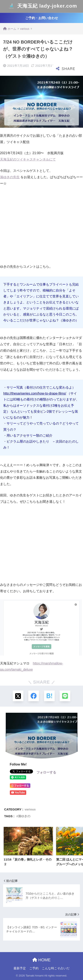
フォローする (46, 772)
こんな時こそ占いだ (56, 968)
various (30, 809)
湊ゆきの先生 (10, 177)
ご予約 (34, 968)
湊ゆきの (24, 816)
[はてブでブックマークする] (49, 696)
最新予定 (20, 968)
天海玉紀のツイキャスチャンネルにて (28, 159)
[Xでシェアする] (18, 696)
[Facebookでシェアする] (34, 696)
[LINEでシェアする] (65, 696)
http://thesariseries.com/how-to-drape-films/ (35, 393)
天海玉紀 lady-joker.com (42, 6)
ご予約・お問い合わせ (42, 18)
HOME (41, 960)
